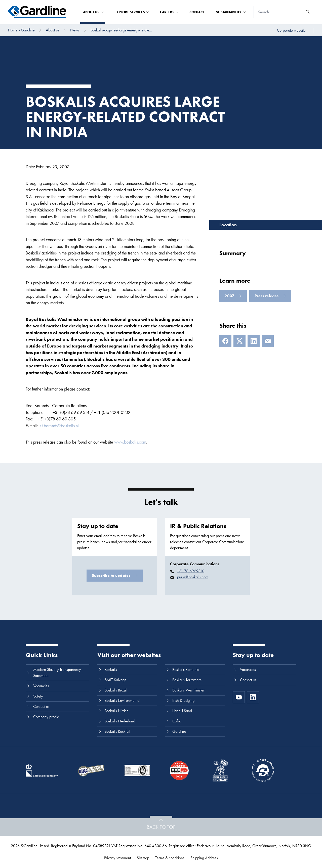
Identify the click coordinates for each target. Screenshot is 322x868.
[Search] (278, 12)
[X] (239, 341)
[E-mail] (268, 341)
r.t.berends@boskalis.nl (59, 426)
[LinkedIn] (254, 341)
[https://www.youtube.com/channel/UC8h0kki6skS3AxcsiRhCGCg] (239, 697)
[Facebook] (225, 341)
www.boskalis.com (130, 442)
